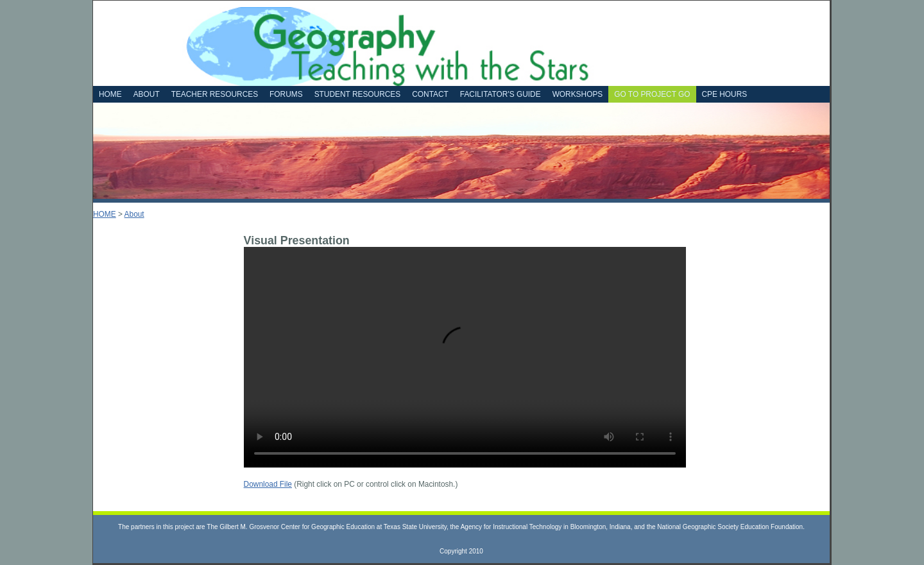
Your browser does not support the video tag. (465, 357)
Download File (268, 484)
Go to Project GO (652, 94)
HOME (105, 214)
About (134, 214)
